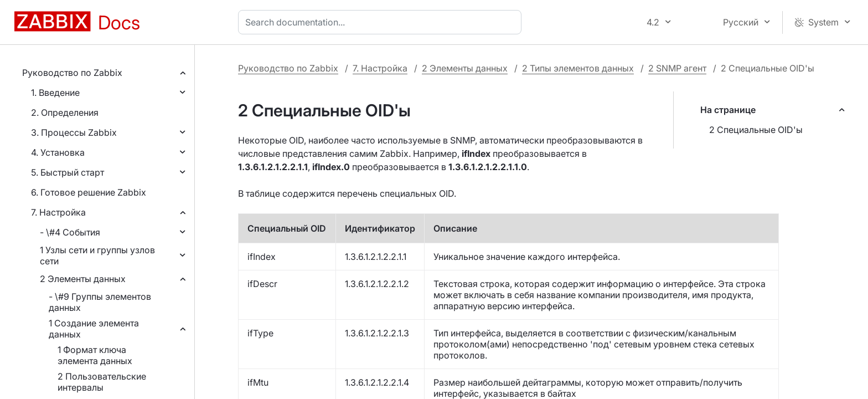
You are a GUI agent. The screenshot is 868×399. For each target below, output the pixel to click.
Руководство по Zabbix (72, 73)
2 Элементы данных (83, 279)
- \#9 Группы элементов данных (100, 302)
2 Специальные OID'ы (756, 130)
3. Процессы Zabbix (74, 132)
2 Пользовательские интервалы (102, 382)
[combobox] (382, 22)
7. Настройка (58, 212)
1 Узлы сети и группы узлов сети (97, 255)
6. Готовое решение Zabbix (89, 192)
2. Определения (65, 112)
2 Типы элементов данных (578, 68)
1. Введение (55, 93)
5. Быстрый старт (68, 172)
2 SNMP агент (677, 68)
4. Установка (58, 152)
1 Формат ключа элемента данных (95, 355)
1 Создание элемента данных (94, 329)
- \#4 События (70, 232)
